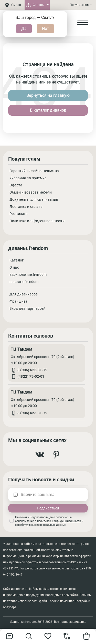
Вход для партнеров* (27, 308)
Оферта (16, 185)
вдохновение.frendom (28, 275)
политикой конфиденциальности (59, 521)
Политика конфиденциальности (37, 221)
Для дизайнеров (24, 294)
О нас (14, 267)
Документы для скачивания (34, 199)
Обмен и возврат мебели (31, 192)
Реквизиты (19, 214)
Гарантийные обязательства (34, 171)
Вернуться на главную (48, 95)
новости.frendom (24, 282)
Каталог (17, 260)
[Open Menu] (83, 22)
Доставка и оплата (26, 207)
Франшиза (18, 301)
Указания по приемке (28, 178)
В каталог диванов (48, 110)
